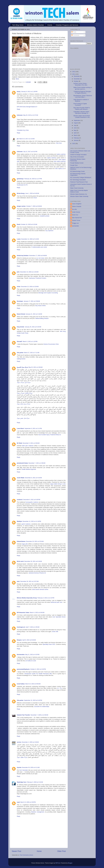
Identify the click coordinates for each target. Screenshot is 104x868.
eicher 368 (55, 632)
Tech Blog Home (18, 25)
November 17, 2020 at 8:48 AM (38, 256)
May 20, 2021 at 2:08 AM (35, 367)
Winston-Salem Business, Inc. (79, 194)
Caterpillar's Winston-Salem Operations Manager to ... (81, 112)
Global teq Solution (23, 256)
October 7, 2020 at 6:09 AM (34, 206)
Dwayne (19, 640)
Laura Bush (20, 429)
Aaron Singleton (77, 204)
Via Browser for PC (22, 185)
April (75, 133)
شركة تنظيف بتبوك (22, 757)
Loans (19, 239)
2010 (74, 144)
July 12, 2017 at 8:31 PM (30, 152)
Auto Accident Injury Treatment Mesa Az (50, 435)
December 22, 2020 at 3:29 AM (30, 287)
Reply (18, 109)
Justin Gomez (76, 212)
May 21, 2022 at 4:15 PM (32, 655)
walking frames (21, 359)
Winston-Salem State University (79, 196)
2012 (74, 72)
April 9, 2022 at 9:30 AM (29, 640)
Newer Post (17, 851)
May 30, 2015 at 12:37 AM (31, 115)
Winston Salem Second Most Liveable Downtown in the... (82, 117)
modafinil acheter (45, 216)
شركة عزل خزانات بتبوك (24, 382)
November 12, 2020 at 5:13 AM (30, 239)
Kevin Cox (75, 215)
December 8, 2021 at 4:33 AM (33, 478)
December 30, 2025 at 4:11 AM (31, 767)
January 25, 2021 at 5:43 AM (33, 327)
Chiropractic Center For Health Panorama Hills (38, 674)
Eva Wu (75, 209)
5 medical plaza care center (39, 247)
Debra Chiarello (77, 207)
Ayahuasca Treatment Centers (38, 278)
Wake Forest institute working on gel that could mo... (83, 88)
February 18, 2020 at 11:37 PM (33, 179)
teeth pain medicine (28, 446)
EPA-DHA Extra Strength (24, 107)
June (75, 128)
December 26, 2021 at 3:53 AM (35, 541)
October (76, 81)
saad (18, 802)
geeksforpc (20, 179)
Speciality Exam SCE (49, 644)
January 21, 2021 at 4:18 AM (34, 314)
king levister (21, 327)
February (77, 138)
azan (18, 581)
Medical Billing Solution (42, 318)
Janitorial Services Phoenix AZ (37, 573)
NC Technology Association (78, 180)
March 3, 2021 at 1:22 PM (30, 342)
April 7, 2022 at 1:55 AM (33, 627)
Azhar (19, 287)
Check (35, 198)
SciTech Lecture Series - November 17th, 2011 (80, 84)
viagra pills (25, 544)
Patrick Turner (76, 220)
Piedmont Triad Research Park (79, 182)
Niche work (20, 561)
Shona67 (20, 342)
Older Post (61, 851)
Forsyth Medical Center (77, 163)
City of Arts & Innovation (77, 157)
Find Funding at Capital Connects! (80, 104)
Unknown (20, 115)
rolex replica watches (60, 161)
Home (39, 851)
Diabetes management (38, 812)
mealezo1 (20, 500)
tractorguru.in (21, 627)
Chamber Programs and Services (67, 25)
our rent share (40, 258)
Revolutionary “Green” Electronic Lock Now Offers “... (83, 96)
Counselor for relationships (42, 707)
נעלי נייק (59, 688)
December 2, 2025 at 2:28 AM (30, 742)
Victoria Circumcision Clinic (51, 344)
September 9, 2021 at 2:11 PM (33, 429)
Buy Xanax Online (41, 306)
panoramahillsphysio (23, 669)
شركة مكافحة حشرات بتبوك (25, 393)
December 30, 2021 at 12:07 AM (29, 581)
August (76, 123)
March (76, 135)
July (75, 125)
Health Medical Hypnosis (29, 469)
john (18, 272)
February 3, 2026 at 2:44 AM (35, 782)
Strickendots (21, 655)
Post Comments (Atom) (26, 855)
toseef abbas (21, 684)
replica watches (61, 154)
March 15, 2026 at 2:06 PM (28, 802)
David (19, 224)
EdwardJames (21, 541)
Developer (20, 301)
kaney (19, 92)
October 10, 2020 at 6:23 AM (29, 224)
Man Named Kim (77, 218)
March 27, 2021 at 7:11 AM (32, 353)
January (76, 140)
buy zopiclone (49, 231)
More (17, 79)
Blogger (70, 863)
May (75, 130)
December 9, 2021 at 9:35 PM (32, 500)
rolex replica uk (59, 169)
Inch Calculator (24, 770)
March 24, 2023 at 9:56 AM (33, 684)
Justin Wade (21, 478)
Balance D (34, 107)
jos (18, 139)
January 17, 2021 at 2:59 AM (32, 301)
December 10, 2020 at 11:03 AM (29, 272)
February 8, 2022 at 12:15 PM (46, 598)
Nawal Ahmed (21, 314)
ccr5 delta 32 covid (31, 661)
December (77, 76)
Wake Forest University (77, 188)
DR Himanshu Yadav (23, 613)
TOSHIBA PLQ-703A (23, 130)
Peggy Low (75, 223)
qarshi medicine (26, 524)
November (77, 79)
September (77, 120)
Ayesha (19, 767)
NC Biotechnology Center (77, 171)
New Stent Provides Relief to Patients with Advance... (82, 108)
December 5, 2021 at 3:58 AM (31, 443)
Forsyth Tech (74, 165)
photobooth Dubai (22, 463)
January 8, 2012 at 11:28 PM (29, 92)
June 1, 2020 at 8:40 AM (32, 193)
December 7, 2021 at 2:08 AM (37, 463)
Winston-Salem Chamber (36, 25)
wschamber (76, 226)
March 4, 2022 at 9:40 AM (37, 613)
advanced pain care (57, 602)
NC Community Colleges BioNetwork (81, 178)
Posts (74, 32)
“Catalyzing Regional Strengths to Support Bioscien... (82, 92)
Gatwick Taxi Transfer (23, 715)
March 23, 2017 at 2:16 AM (27, 139)
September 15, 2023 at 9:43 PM (33, 700)
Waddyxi (19, 521)
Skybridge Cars (22, 782)
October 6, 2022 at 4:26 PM (38, 669)
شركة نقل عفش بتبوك (23, 418)
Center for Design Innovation (78, 155)
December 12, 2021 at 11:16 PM (32, 521)
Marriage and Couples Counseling (48, 293)
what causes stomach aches (40, 589)
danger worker (21, 206)
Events (50, 25)
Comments (75, 35)
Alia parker (20, 353)
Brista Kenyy (21, 193)
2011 (74, 74)
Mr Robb (19, 443)
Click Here (59, 143)
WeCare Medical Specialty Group (27, 598)
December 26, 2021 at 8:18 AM (33, 561)
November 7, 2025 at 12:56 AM (39, 715)
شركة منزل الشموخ (22, 367)
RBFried (58, 863)
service (19, 742)
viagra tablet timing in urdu (58, 484)
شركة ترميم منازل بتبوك (24, 404)
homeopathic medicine (32, 502)
